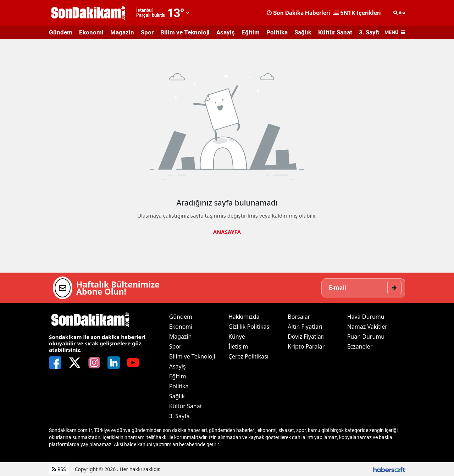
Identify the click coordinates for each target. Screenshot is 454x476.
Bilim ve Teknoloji (185, 32)
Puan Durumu (366, 337)
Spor (147, 32)
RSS (59, 469)
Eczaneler (360, 346)
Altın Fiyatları (305, 327)
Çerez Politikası (248, 356)
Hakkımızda (244, 317)
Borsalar (299, 317)
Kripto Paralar (306, 346)
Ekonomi (91, 32)
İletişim (238, 346)
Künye (237, 337)
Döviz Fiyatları (306, 337)
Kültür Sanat (335, 32)
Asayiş (226, 32)
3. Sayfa (370, 32)
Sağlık (303, 32)
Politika (277, 32)
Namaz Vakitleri (368, 327)
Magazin (122, 32)
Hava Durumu (366, 317)
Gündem (61, 32)
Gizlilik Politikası (250, 327)
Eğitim (251, 32)
